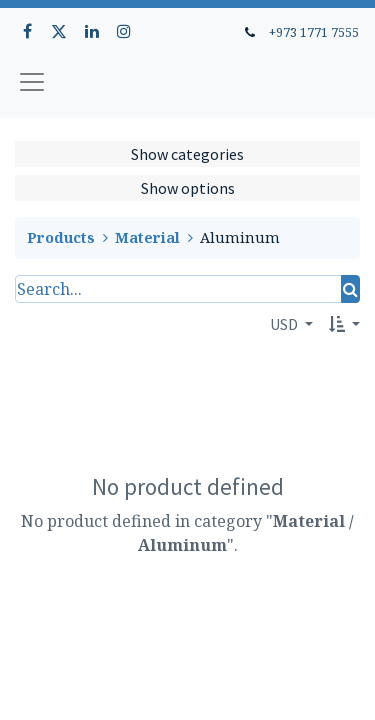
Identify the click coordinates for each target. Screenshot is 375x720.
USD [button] (285, 324)
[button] (344, 324)
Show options (188, 188)
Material (147, 237)
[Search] (350, 289)
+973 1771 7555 (314, 32)
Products (61, 237)
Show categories (187, 154)
